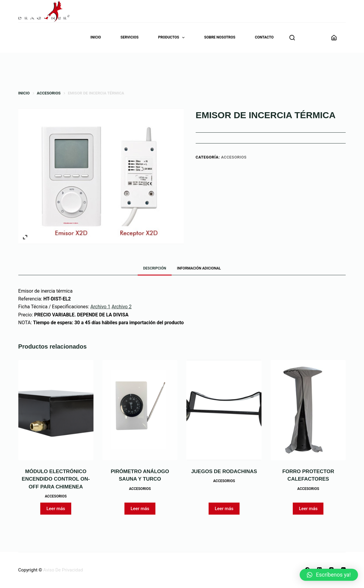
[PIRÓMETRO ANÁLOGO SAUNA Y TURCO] (140, 410)
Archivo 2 (122, 307)
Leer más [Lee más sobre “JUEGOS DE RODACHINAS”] (224, 509)
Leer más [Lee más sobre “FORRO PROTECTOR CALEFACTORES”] (308, 509)
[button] (329, 575)
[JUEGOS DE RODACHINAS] (224, 410)
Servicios (130, 37)
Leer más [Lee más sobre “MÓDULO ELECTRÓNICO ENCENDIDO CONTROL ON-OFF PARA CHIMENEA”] (56, 509)
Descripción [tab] (155, 268)
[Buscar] (292, 38)
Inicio (96, 37)
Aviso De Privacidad (63, 570)
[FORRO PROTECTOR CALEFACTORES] (308, 410)
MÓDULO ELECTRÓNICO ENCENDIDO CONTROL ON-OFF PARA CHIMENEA (56, 479)
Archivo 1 (101, 307)
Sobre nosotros (220, 37)
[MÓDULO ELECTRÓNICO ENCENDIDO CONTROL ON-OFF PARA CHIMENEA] (56, 410)
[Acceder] (334, 38)
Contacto (264, 37)
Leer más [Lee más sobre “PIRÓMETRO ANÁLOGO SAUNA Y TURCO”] (140, 509)
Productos (173, 38)
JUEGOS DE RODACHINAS (224, 471)
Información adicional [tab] (199, 268)
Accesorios (234, 157)
